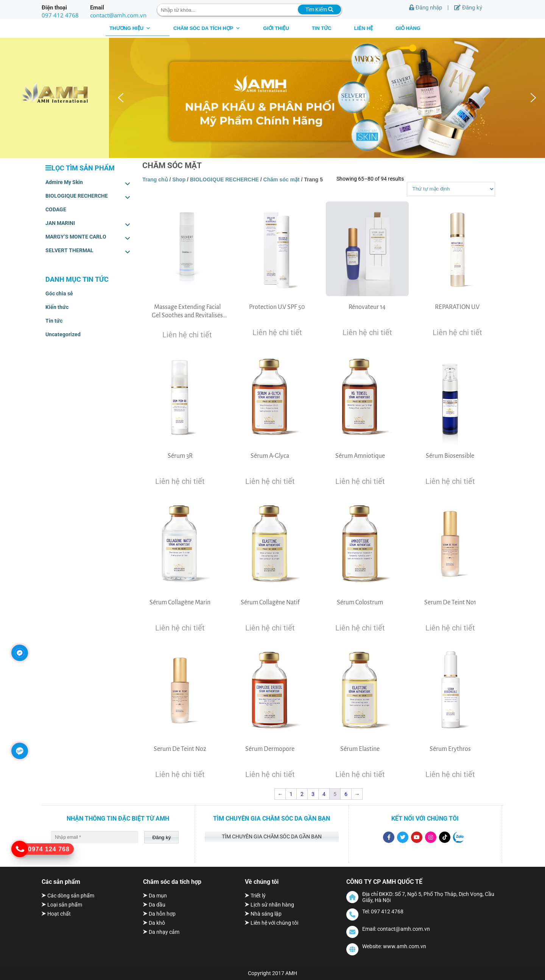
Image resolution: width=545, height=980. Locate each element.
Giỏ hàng (408, 28)
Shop (179, 179)
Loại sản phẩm (65, 905)
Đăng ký (468, 8)
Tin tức (322, 28)
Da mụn (158, 896)
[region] (327, 98)
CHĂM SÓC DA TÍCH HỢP (207, 28)
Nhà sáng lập (266, 914)
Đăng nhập (426, 8)
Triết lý (258, 896)
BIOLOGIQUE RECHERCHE (88, 197)
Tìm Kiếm (319, 9)
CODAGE (56, 209)
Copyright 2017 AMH (272, 973)
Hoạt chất (59, 914)
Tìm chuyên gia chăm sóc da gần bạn (272, 836)
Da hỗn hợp (162, 914)
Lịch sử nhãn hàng (272, 905)
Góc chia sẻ (59, 293)
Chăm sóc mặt (282, 179)
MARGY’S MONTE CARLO (88, 238)
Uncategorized (63, 334)
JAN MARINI (88, 225)
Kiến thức (57, 307)
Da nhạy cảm (164, 932)
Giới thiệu (276, 28)
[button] (121, 98)
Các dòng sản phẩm (71, 896)
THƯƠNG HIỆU (130, 28)
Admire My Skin (88, 184)
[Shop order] (451, 189)
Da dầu (157, 905)
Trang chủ (155, 179)
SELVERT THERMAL (88, 252)
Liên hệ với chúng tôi (274, 923)
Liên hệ (364, 28)
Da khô (157, 923)
